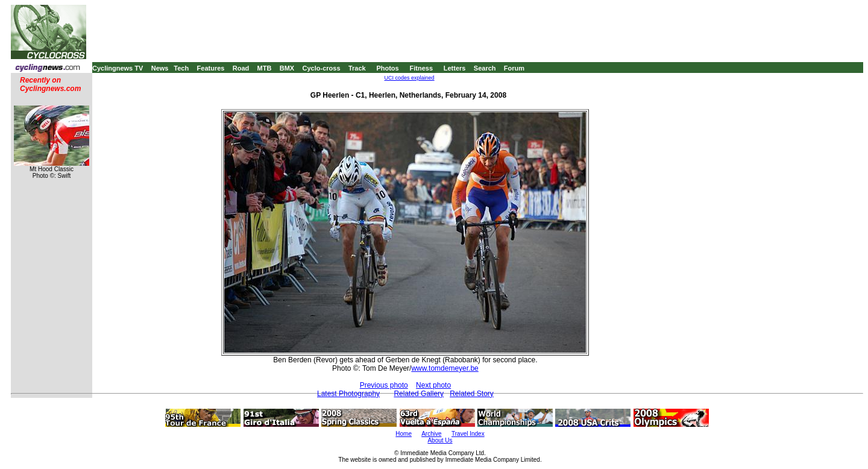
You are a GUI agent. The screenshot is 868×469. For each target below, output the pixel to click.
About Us (440, 440)
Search (485, 68)
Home (404, 434)
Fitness (421, 68)
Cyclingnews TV (118, 68)
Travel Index (468, 434)
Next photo (433, 385)
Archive (431, 434)
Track (357, 68)
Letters (455, 68)
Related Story (472, 394)
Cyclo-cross (322, 68)
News (160, 68)
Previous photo (384, 385)
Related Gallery (419, 394)
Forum (514, 68)
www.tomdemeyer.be (445, 368)
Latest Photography (348, 394)
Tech (181, 68)
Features (211, 68)
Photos (387, 68)
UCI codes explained (410, 78)
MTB (265, 68)
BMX (287, 68)
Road (241, 68)
